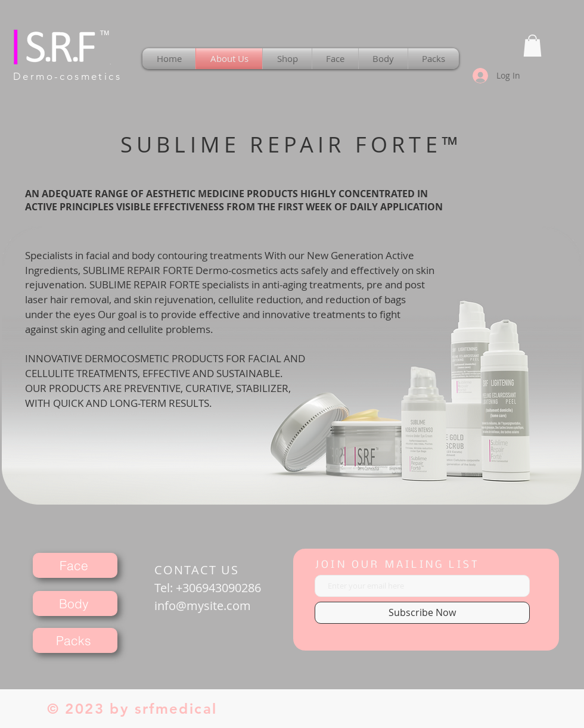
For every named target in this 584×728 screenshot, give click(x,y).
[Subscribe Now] (422, 613)
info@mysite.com (203, 606)
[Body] (75, 603)
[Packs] (75, 640)
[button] (532, 46)
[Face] (75, 565)
